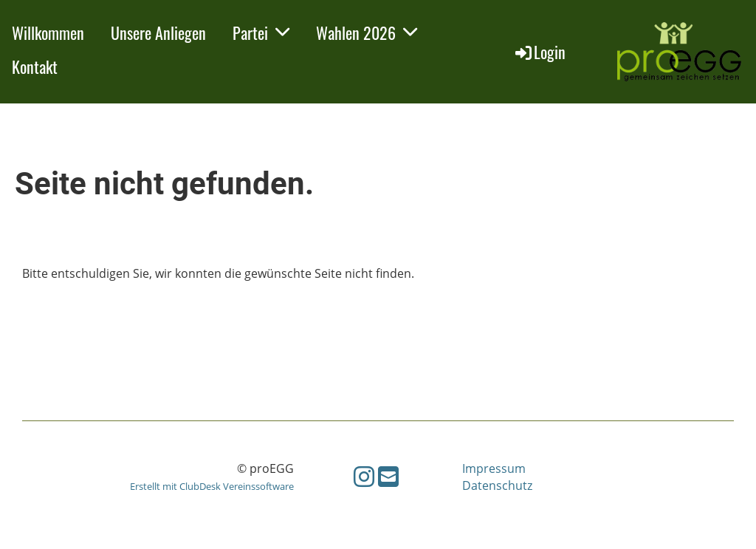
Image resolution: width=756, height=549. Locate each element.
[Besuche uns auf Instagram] (364, 476)
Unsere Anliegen (158, 33)
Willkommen (48, 33)
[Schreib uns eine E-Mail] (388, 476)
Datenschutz (497, 485)
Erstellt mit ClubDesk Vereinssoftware (212, 486)
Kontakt (35, 67)
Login (539, 52)
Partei (261, 33)
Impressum (494, 468)
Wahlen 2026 (367, 33)
